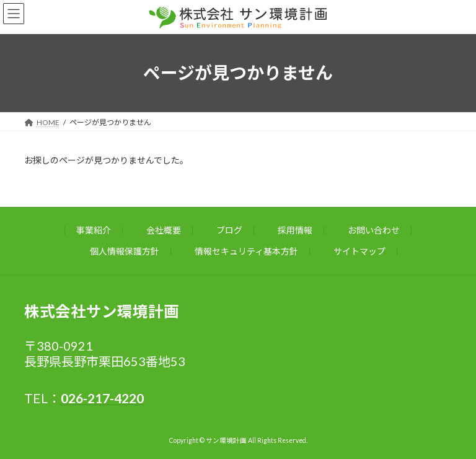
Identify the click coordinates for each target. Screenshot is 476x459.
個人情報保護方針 (125, 251)
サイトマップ (359, 251)
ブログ (229, 230)
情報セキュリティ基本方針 (246, 251)
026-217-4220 (102, 398)
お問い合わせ (374, 230)
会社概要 (164, 230)
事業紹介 (94, 230)
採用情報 (295, 230)
